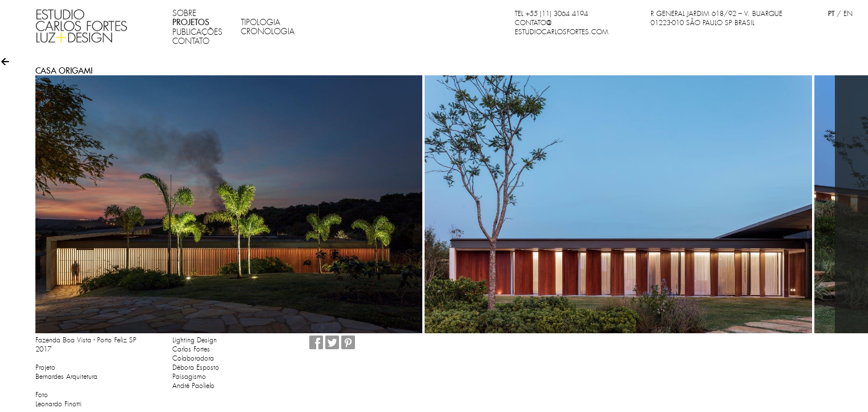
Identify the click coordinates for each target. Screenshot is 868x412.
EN (848, 14)
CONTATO (191, 41)
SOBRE (184, 13)
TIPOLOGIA (261, 22)
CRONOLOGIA (268, 31)
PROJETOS (191, 22)
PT (831, 13)
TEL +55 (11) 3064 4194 (551, 14)
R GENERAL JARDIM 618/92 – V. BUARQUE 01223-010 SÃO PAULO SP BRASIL (716, 18)
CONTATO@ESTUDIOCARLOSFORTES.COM (562, 27)
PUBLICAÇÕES (197, 32)
